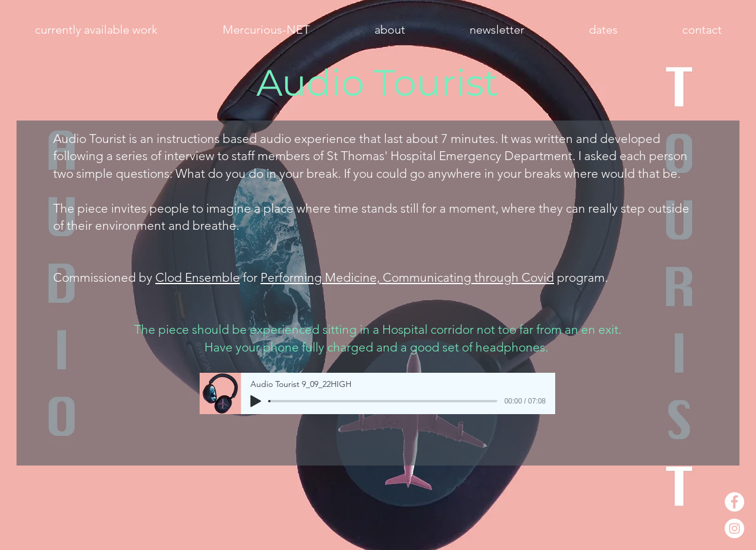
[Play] (256, 401)
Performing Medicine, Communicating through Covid (407, 277)
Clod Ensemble (198, 277)
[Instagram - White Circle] (734, 528)
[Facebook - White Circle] (734, 502)
